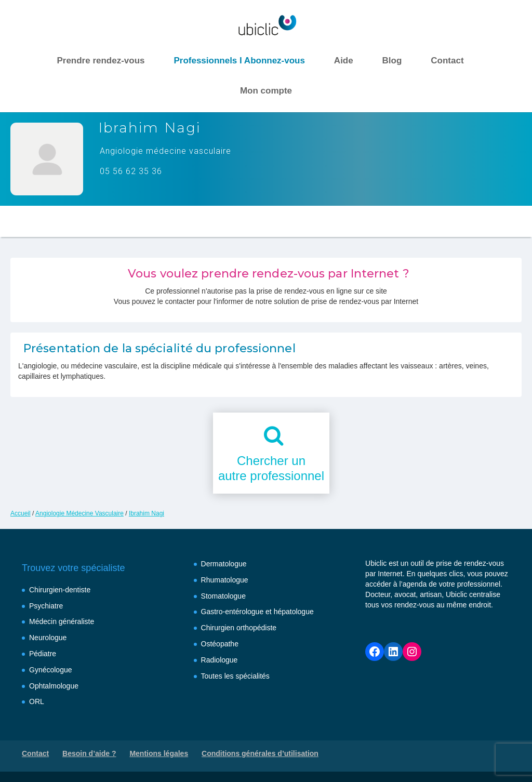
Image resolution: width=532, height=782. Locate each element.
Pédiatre (43, 654)
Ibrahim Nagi (147, 513)
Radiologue (220, 660)
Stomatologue (223, 596)
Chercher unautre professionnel (271, 468)
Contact (447, 61)
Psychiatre (46, 606)
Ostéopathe (220, 644)
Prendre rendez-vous (101, 61)
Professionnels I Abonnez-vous (239, 61)
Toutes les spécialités (235, 676)
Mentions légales (159, 753)
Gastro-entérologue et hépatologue (257, 612)
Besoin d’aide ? (89, 753)
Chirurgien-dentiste (60, 590)
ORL (37, 701)
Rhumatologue (225, 580)
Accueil (21, 513)
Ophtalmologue (54, 686)
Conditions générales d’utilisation (260, 753)
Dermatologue (224, 564)
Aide (344, 61)
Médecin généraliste (62, 621)
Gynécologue (51, 670)
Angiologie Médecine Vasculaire (79, 513)
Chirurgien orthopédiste (239, 628)
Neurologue (48, 638)
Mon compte (266, 91)
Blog (392, 61)
